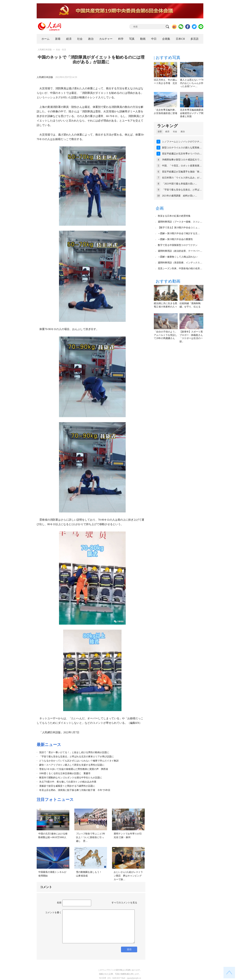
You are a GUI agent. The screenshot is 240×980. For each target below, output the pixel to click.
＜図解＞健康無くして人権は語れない (178, 257)
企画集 (166, 39)
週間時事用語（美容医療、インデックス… (180, 263)
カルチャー (106, 39)
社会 (80, 39)
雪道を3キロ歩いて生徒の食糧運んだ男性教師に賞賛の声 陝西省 (74, 769)
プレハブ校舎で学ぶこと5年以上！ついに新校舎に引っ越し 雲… (91, 837)
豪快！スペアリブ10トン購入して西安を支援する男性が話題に (72, 765)
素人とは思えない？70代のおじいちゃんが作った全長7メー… (192, 83)
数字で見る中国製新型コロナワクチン (178, 245)
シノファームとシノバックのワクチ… (182, 142)
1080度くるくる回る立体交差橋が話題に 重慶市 (65, 773)
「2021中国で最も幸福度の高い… (179, 184)
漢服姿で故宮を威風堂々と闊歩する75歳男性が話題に (67, 786)
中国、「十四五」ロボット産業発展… (182, 166)
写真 (132, 39)
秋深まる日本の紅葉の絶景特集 (174, 216)
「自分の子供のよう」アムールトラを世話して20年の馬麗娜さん (165, 335)
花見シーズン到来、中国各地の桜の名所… (180, 268)
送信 (129, 949)
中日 (154, 39)
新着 (58, 39)
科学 (121, 39)
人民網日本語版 (45, 50)
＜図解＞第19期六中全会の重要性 (175, 239)
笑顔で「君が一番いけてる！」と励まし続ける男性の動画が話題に (74, 752)
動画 (143, 39)
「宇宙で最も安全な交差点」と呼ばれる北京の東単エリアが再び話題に (76, 757)
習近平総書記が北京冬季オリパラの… (182, 154)
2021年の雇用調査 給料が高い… (179, 196)
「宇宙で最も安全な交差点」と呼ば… (182, 190)
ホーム (45, 39)
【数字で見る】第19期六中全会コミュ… (179, 228)
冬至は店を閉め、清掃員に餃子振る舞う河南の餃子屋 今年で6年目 (75, 790)
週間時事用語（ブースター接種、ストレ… (180, 222)
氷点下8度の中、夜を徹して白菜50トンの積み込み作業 (68, 782)
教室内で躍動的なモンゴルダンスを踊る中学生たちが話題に (71, 778)
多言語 (194, 39)
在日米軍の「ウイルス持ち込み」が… (182, 178)
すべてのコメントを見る (124, 903)
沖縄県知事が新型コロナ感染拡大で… (182, 160)
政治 (91, 39)
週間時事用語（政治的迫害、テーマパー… (180, 251)
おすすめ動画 (168, 281)
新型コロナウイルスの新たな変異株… (182, 148)
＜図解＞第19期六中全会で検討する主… (179, 233)
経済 (69, 39)
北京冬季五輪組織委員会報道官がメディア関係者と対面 (192, 113)
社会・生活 (61, 50)
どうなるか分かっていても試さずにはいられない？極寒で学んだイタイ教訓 (79, 761)
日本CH (180, 39)
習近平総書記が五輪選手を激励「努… (182, 172)
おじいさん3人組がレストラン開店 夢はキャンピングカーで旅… (128, 876)
